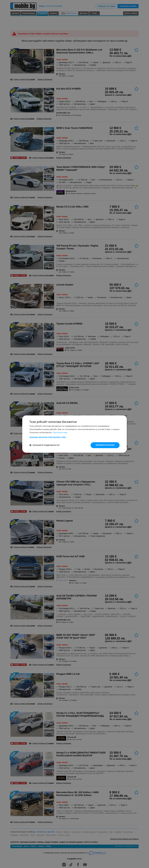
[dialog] (74, 434)
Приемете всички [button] (105, 445)
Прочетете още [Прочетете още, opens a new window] (60, 432)
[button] (74, 437)
